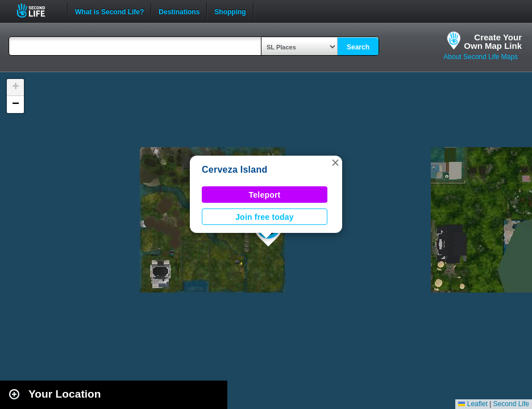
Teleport (265, 195)
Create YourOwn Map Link (493, 41)
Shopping (230, 11)
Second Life (37, 11)
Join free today (265, 217)
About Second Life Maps (481, 57)
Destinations (179, 11)
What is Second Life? (109, 11)
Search (358, 47)
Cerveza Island (234, 170)
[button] (335, 162)
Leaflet (473, 404)
